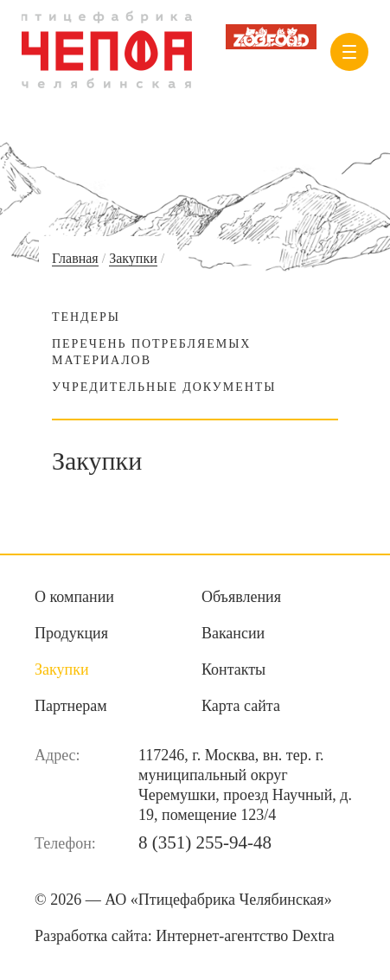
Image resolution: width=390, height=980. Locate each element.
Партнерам (71, 706)
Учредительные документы (164, 387)
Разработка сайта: (185, 936)
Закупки (133, 258)
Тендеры (86, 317)
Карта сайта (241, 706)
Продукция (71, 633)
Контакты (233, 669)
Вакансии (233, 633)
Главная (75, 258)
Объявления (241, 597)
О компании (74, 597)
